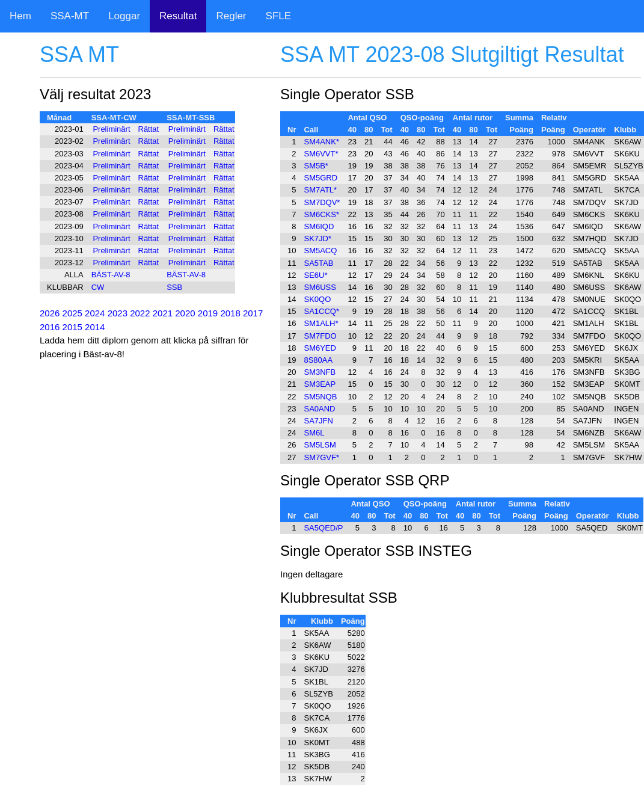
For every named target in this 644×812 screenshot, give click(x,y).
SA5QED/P (323, 528)
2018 (230, 313)
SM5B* (316, 166)
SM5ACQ (320, 251)
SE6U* (315, 275)
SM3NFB (320, 372)
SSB (174, 287)
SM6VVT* (321, 154)
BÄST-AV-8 (111, 275)
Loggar (124, 16)
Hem (20, 16)
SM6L (314, 433)
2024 (95, 313)
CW (98, 287)
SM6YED (320, 348)
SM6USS (320, 287)
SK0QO (317, 299)
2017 (253, 313)
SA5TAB (318, 263)
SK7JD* (317, 238)
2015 (72, 327)
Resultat (178, 16)
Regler (231, 16)
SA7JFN (318, 421)
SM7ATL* (320, 190)
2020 (185, 313)
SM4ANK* (321, 142)
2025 (72, 313)
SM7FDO (320, 336)
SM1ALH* (321, 323)
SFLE (279, 16)
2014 (95, 327)
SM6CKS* (321, 214)
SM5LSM (320, 445)
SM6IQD (319, 226)
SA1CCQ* (321, 311)
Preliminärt (111, 129)
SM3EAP (320, 384)
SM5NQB (320, 397)
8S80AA (318, 360)
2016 (50, 327)
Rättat (149, 129)
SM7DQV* (322, 202)
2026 (50, 313)
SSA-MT (70, 16)
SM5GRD (320, 178)
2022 (140, 313)
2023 (118, 313)
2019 (208, 313)
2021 (163, 313)
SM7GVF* (321, 457)
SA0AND (319, 409)
